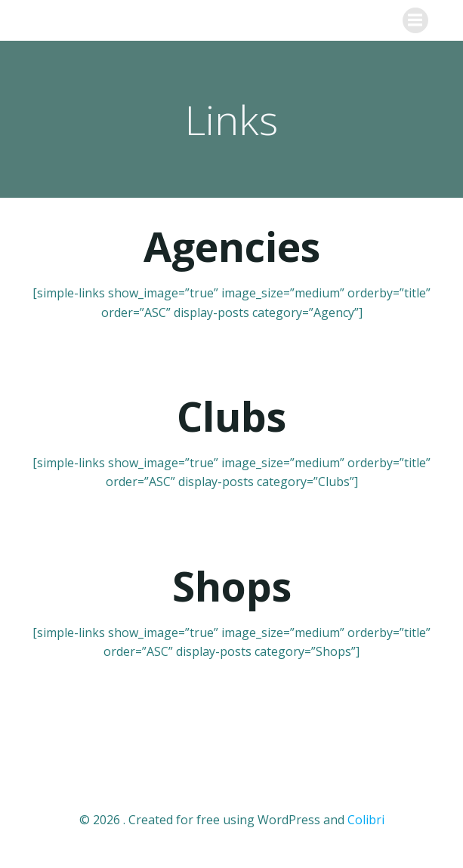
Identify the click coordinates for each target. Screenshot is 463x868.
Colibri (366, 820)
